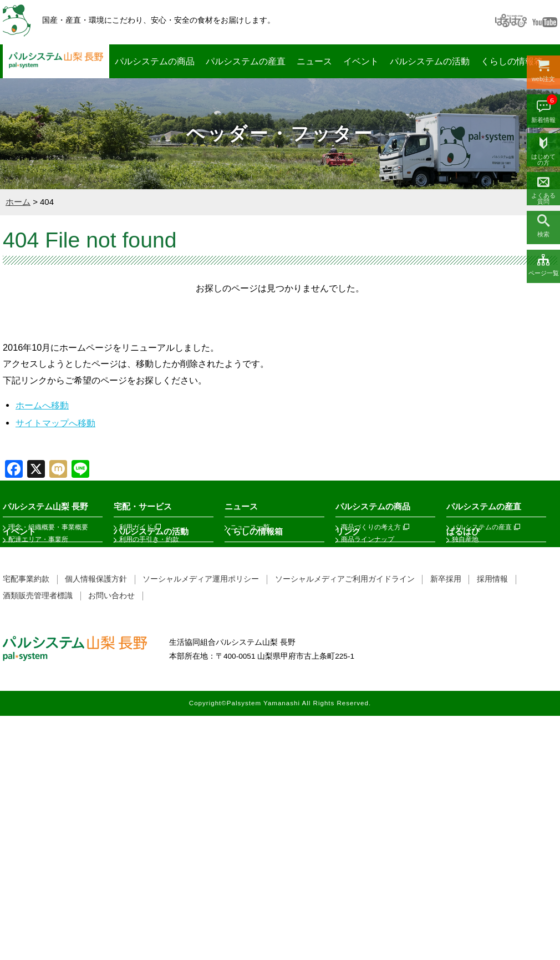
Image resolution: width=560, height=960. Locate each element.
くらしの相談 (250, 760)
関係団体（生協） (368, 674)
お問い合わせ (111, 840)
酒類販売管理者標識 (38, 840)
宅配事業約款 (26, 823)
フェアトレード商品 (482, 711)
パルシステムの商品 (155, 61)
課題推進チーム (142, 686)
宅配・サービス (143, 506)
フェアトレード (364, 552)
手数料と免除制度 (146, 564)
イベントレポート (35, 699)
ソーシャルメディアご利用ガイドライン (345, 823)
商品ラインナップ (368, 539)
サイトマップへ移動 (55, 423)
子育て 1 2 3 (249, 699)
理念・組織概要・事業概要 (48, 527)
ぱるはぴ (463, 653)
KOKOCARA (249, 686)
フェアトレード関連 (371, 699)
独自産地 (465, 539)
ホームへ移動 (42, 405)
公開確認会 (469, 576)
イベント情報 (28, 686)
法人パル (133, 588)
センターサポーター (149, 674)
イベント (361, 61)
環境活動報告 (28, 576)
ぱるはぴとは (472, 674)
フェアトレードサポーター (159, 735)
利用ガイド (136, 527)
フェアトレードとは (482, 686)
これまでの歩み (32, 600)
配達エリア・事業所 (38, 539)
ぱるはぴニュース (478, 699)
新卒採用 (446, 823)
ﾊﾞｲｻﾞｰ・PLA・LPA (148, 723)
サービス (133, 613)
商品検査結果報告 (478, 564)
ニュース (314, 61)
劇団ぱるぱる (139, 747)
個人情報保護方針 (96, 823)
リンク (348, 653)
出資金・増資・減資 (149, 552)
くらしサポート (253, 723)
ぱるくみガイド (142, 699)
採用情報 (492, 823)
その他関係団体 (364, 711)
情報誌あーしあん (257, 735)
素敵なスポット (253, 747)
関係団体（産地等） (371, 686)
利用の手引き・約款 (149, 539)
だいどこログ (250, 674)
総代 (15, 552)
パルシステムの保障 (260, 711)
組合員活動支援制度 (149, 711)
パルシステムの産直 (246, 61)
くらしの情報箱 (512, 61)
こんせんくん (250, 772)
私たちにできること (38, 588)
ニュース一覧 (250, 527)
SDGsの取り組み (34, 613)
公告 (15, 564)
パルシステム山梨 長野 (56, 61)
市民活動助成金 (142, 760)
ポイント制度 (139, 576)
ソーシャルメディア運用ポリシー (201, 823)
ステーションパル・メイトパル (166, 600)
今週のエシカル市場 (482, 552)
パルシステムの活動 (430, 61)
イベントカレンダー (38, 674)
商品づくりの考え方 (371, 527)
